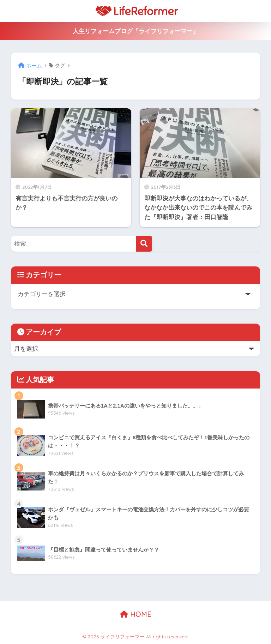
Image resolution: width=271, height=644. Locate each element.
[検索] (144, 244)
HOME (136, 614)
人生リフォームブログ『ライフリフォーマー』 (136, 31)
